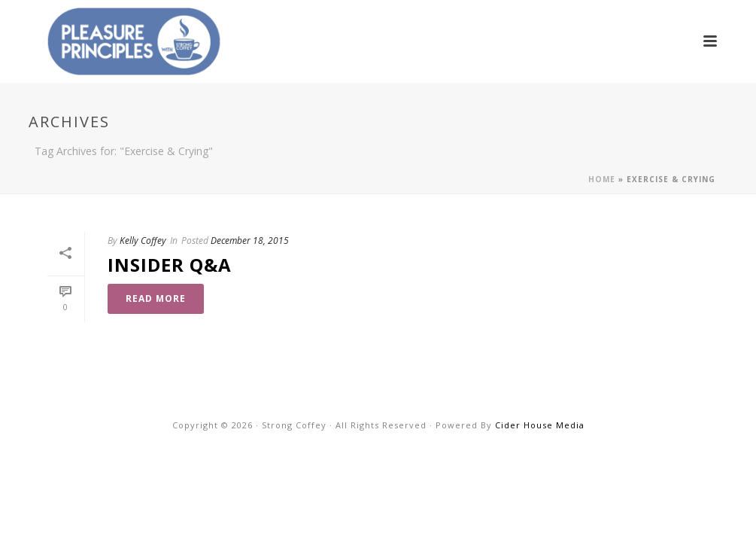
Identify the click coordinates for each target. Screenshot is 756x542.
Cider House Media (540, 425)
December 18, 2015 (250, 241)
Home (602, 179)
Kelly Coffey (143, 241)
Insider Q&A (170, 265)
